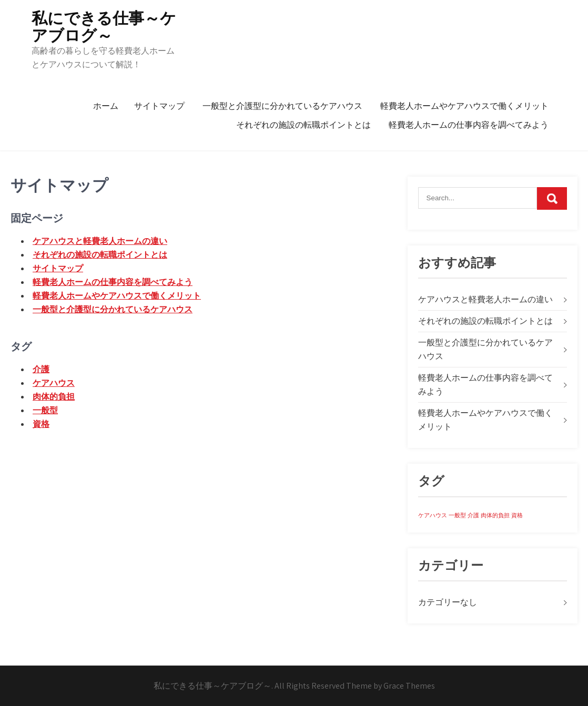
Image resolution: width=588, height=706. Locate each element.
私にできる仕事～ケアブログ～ (104, 27)
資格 (41, 424)
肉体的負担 (54, 397)
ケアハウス (54, 383)
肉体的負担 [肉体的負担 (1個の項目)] (495, 515)
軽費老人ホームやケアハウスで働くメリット (464, 106)
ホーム (106, 106)
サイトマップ (159, 106)
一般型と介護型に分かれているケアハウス (282, 106)
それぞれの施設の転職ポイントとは (303, 125)
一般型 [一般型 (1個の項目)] (457, 515)
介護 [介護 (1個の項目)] (473, 515)
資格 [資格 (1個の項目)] (517, 515)
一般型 (45, 410)
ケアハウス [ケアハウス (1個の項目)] (433, 515)
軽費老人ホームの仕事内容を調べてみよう (469, 125)
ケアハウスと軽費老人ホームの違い (100, 241)
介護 (41, 369)
